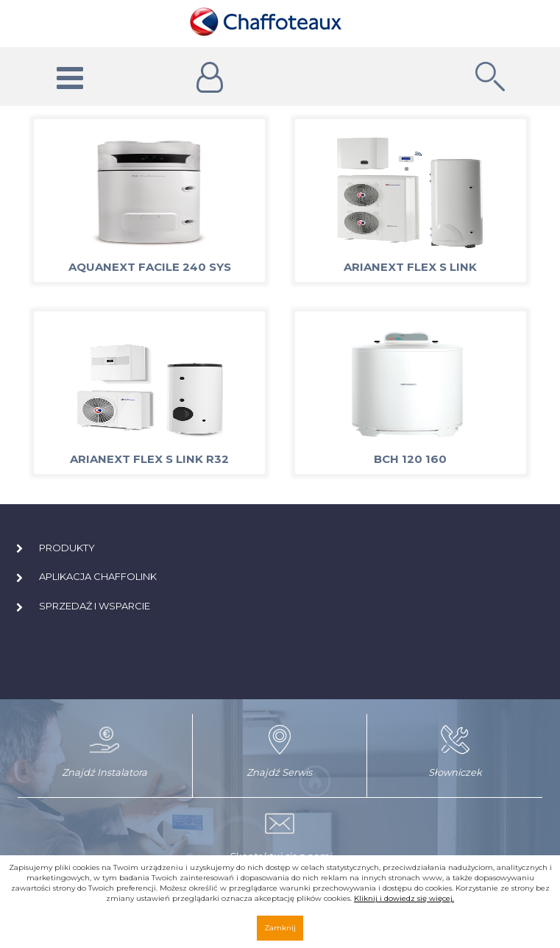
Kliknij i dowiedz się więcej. (404, 898)
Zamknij (280, 928)
